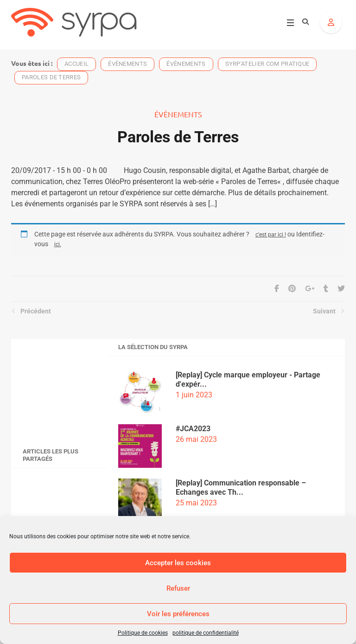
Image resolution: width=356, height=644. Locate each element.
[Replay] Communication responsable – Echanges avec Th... (241, 488)
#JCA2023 (193, 429)
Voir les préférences (178, 614)
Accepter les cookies (178, 563)
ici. (58, 244)
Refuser (178, 588)
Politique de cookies (143, 633)
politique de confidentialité (206, 633)
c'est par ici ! (271, 234)
